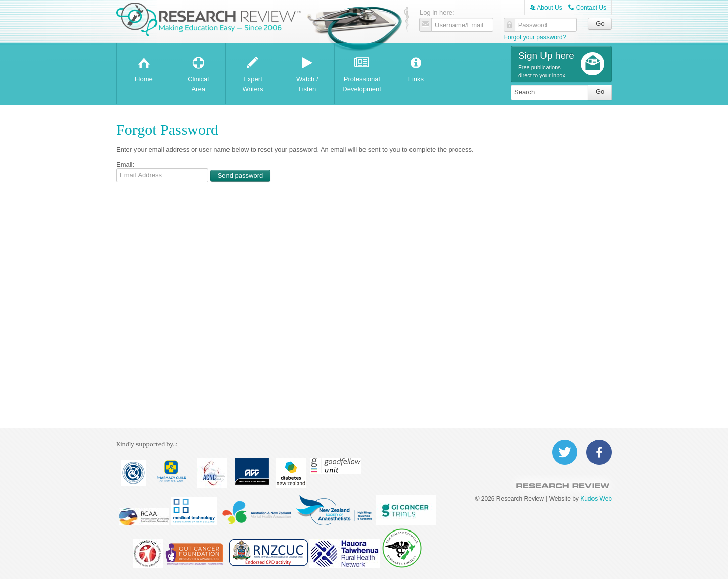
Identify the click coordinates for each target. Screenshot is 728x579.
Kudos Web (596, 499)
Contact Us (587, 8)
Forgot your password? (535, 37)
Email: (125, 164)
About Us (546, 8)
